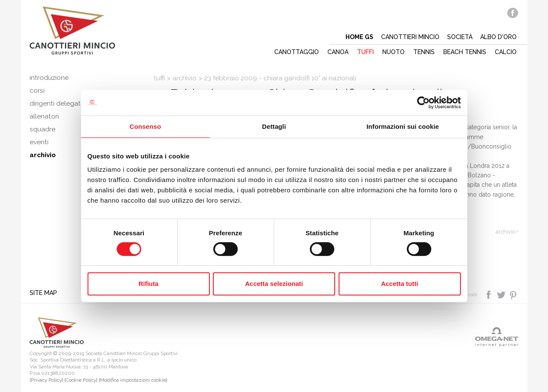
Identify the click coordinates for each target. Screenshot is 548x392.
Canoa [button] (338, 52)
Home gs (359, 37)
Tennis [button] (424, 52)
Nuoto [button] (394, 52)
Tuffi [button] (365, 52)
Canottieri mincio (410, 37)
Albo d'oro (498, 37)
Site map (43, 293)
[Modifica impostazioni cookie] (133, 380)
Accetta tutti (400, 284)
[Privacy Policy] (46, 380)
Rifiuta (149, 284)
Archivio (185, 78)
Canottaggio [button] (297, 52)
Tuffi (159, 78)
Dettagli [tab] (274, 126)
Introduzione (49, 78)
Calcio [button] (506, 52)
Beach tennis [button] (465, 52)
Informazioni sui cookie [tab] (403, 126)
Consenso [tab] (145, 126)
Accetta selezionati (274, 284)
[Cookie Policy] (81, 380)
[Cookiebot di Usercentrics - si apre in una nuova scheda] (423, 103)
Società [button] (460, 37)
